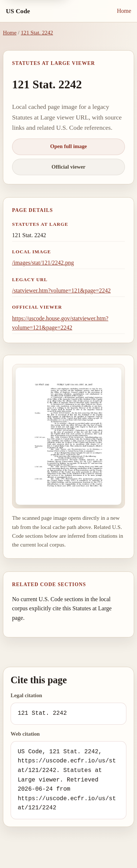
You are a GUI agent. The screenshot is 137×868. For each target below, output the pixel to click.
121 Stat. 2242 (37, 32)
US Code (18, 11)
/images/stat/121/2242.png (43, 263)
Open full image (68, 146)
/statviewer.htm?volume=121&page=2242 (61, 290)
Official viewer (68, 167)
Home (124, 11)
